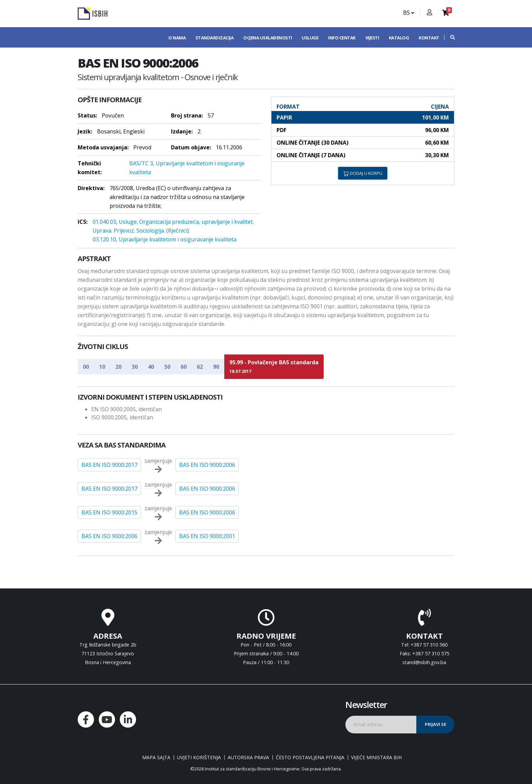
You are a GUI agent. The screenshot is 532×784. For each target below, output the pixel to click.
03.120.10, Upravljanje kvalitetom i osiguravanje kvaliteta (165, 239)
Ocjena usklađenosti (268, 38)
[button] (449, 37)
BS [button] (408, 13)
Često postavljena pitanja (310, 758)
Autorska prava (248, 758)
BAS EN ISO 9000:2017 (109, 465)
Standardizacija (215, 38)
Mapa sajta (156, 758)
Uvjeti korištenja (199, 758)
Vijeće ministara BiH (376, 758)
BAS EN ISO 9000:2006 (207, 465)
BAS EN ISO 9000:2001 (207, 536)
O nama (177, 38)
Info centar (342, 38)
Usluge (310, 38)
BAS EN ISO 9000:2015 (109, 512)
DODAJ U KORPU (363, 173)
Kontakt (429, 38)
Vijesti (372, 38)
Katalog (399, 38)
